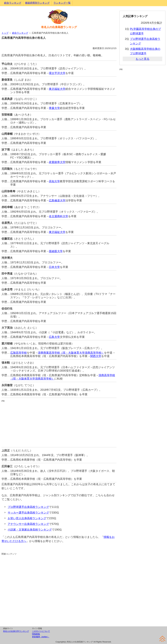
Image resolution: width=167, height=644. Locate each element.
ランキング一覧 (62, 3)
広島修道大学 (57, 201)
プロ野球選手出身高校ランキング (28, 507)
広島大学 (54, 337)
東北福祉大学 (57, 89)
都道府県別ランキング (37, 3)
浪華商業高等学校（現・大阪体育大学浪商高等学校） (71, 353)
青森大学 (54, 108)
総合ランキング (13, 3)
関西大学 (96, 356)
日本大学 (54, 267)
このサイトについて (41, 631)
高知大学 (54, 181)
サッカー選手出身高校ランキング (28, 513)
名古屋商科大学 (59, 216)
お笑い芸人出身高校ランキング (27, 518)
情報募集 (36, 634)
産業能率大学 (57, 162)
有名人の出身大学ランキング (16, 631)
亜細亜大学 (56, 251)
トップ (5, 33)
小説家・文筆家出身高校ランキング (30, 530)
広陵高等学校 (19, 353)
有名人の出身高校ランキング (59, 27)
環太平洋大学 (57, 73)
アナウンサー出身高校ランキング (28, 524)
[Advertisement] (59, 424)
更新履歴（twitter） (41, 637)
